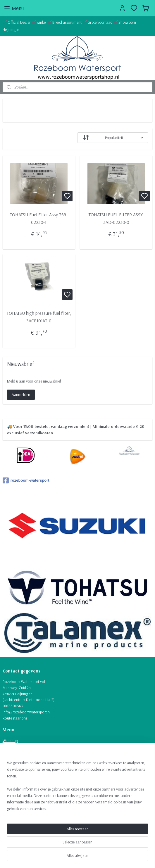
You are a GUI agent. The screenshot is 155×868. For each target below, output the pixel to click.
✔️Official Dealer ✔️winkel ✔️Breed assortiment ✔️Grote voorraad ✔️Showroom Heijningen (69, 26)
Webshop (10, 741)
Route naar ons (15, 718)
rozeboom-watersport (26, 480)
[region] (77, 788)
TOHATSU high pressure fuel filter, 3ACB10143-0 (39, 317)
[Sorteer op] (113, 138)
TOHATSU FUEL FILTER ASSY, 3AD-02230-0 (116, 218)
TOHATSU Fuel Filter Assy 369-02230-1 (39, 218)
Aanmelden (21, 395)
